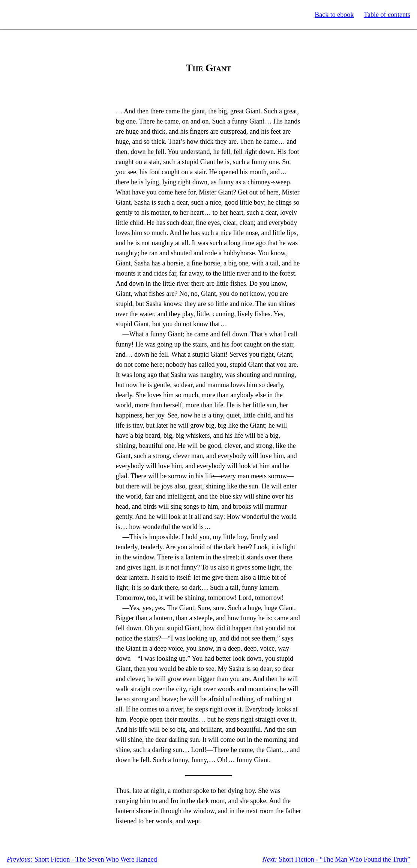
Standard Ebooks (40, 15)
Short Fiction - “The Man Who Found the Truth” (336, 859)
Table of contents (387, 15)
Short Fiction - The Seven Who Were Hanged (82, 859)
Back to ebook (334, 15)
